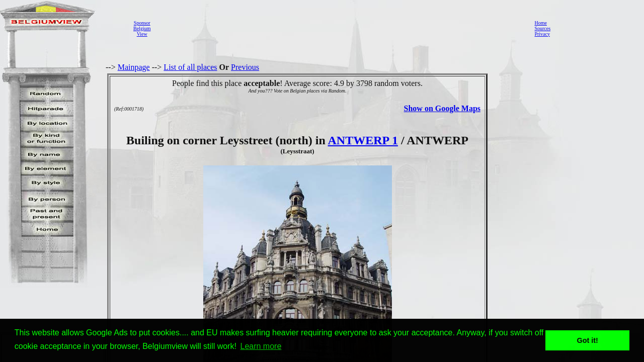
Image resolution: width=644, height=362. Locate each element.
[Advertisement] (340, 28)
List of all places (190, 67)
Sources (542, 28)
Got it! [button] (588, 340)
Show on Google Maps (442, 108)
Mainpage (134, 67)
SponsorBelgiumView (142, 28)
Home (540, 23)
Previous (245, 67)
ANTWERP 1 (363, 140)
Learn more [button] (261, 346)
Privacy (542, 34)
